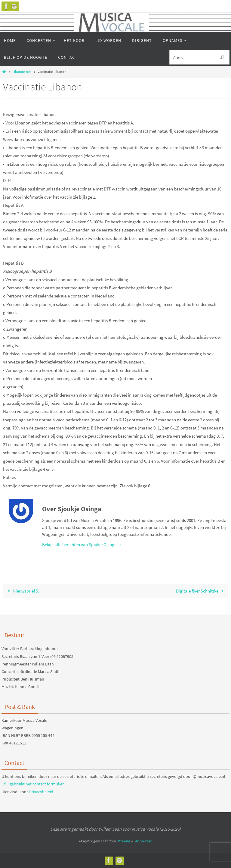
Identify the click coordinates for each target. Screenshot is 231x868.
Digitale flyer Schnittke (201, 591)
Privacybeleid (41, 792)
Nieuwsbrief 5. (22, 591)
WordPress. (143, 841)
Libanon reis (22, 72)
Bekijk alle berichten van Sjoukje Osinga (82, 544)
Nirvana (123, 841)
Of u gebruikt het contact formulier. (33, 784)
